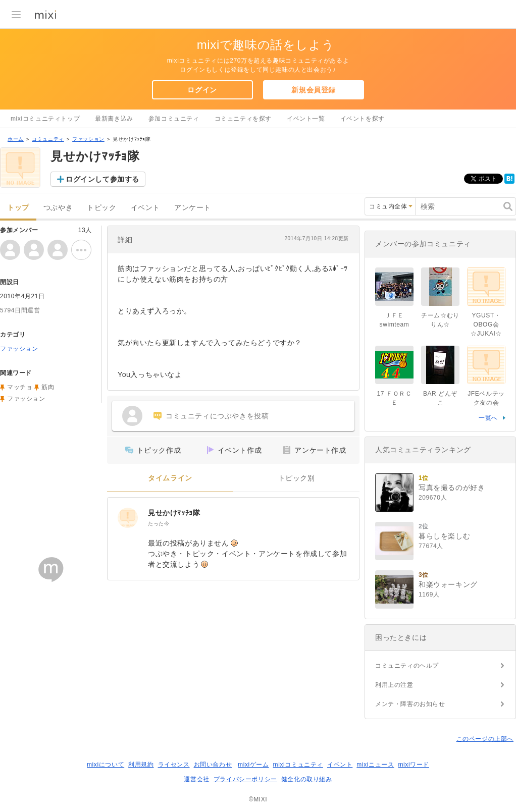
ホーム (16, 139)
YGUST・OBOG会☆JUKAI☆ (486, 324)
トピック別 (297, 478)
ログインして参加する (102, 179)
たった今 (159, 524)
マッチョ (20, 387)
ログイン (202, 90)
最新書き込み (114, 119)
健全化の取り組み (307, 779)
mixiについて (106, 765)
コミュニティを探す (243, 119)
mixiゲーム (253, 765)
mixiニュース (375, 765)
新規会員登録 (314, 90)
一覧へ (488, 418)
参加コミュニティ (174, 119)
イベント (145, 208)
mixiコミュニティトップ (45, 119)
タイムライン (170, 478)
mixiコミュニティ (298, 765)
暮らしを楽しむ (444, 536)
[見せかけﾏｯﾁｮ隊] (128, 518)
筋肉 (48, 387)
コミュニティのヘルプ (407, 666)
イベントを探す (363, 119)
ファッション (88, 139)
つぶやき (58, 208)
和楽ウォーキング (448, 584)
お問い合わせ (213, 765)
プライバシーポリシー (245, 779)
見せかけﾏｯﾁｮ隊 (174, 513)
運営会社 (196, 779)
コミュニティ (48, 139)
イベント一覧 (306, 119)
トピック (101, 208)
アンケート (193, 208)
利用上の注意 (394, 685)
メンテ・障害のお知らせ (410, 704)
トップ (18, 208)
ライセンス (174, 765)
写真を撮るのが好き (452, 488)
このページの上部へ (485, 739)
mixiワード (414, 765)
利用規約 (141, 765)
